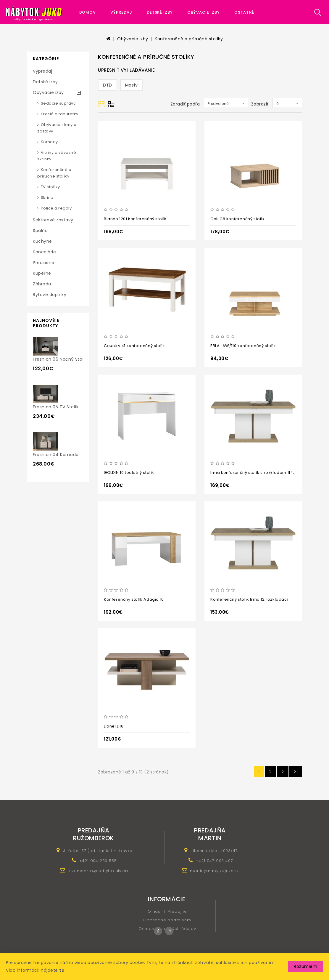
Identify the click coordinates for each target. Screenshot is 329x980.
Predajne (177, 911)
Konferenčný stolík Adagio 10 (134, 599)
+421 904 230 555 (98, 861)
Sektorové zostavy (53, 220)
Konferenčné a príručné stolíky (189, 39)
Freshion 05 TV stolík (56, 407)
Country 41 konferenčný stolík (134, 346)
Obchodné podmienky (167, 920)
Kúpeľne (42, 273)
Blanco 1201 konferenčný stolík (135, 219)
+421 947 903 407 (215, 861)
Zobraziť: (261, 104)
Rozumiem (305, 966)
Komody (49, 142)
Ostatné (244, 12)
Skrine (47, 198)
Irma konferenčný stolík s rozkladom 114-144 (256, 473)
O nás (154, 911)
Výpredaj (121, 12)
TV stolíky (50, 187)
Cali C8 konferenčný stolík (238, 219)
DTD (108, 85)
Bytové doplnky (50, 295)
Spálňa (40, 231)
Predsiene (44, 263)
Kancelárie (44, 252)
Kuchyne (42, 241)
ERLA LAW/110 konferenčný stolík (243, 346)
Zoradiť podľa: (186, 104)
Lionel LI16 (114, 726)
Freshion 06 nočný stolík (60, 359)
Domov (88, 12)
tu (62, 970)
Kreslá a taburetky (60, 114)
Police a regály (56, 208)
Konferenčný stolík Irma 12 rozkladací (249, 599)
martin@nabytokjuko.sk (214, 871)
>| (296, 772)
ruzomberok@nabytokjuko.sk (98, 871)
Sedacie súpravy (58, 103)
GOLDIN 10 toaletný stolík (129, 473)
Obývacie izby (204, 12)
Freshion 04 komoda (56, 455)
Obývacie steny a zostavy (57, 128)
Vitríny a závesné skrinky (57, 156)
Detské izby (160, 12)
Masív (132, 85)
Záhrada (42, 284)
